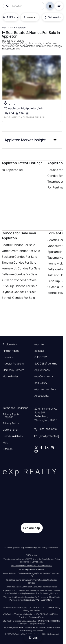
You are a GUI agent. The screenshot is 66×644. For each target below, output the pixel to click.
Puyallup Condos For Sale (20, 286)
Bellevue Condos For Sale (19, 274)
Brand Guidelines (13, 436)
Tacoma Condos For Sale (19, 262)
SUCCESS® (41, 357)
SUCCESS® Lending (46, 364)
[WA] (11, 28)
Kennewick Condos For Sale (21, 268)
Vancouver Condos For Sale (21, 251)
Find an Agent (11, 351)
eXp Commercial (44, 376)
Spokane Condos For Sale (19, 257)
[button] (32, 140)
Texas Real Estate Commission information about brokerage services (32, 581)
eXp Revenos (42, 370)
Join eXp (8, 357)
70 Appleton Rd (12, 170)
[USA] (4, 28)
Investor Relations (13, 364)
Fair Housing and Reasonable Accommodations (32, 566)
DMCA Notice (32, 555)
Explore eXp (10, 344)
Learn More (47, 600)
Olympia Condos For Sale (19, 292)
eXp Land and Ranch (46, 389)
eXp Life (39, 344)
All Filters (10, 17)
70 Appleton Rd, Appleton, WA (23, 108)
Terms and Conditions (15, 408)
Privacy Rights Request (11, 416)
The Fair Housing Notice (46, 593)
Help (5, 443)
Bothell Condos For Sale (18, 298)
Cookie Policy (11, 430)
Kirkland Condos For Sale (19, 280)
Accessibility (42, 396)
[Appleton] (21, 28)
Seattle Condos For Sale (18, 245)
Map (33, 638)
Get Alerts (53, 17)
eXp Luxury (41, 383)
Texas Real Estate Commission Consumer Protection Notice (32, 587)
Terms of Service (31, 562)
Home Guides (11, 376)
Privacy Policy (11, 423)
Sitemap (8, 449)
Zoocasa (40, 351)
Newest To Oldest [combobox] (32, 17)
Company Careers (13, 370)
